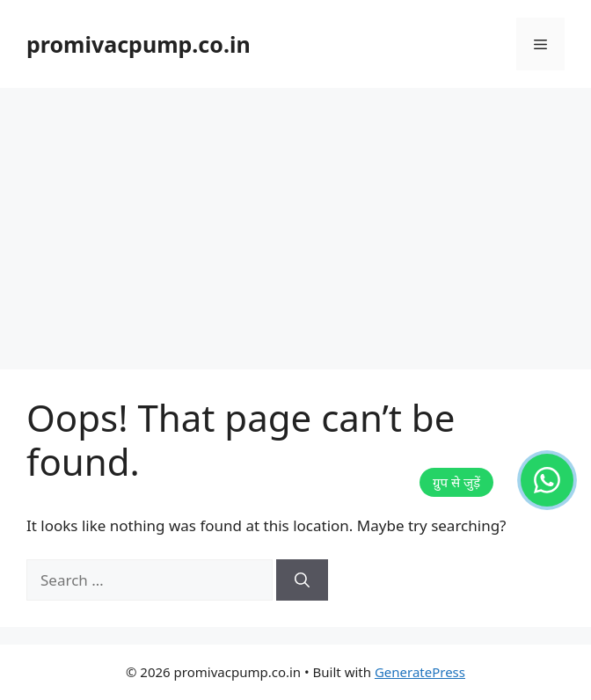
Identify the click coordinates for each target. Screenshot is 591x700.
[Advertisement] (295, 220)
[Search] (302, 580)
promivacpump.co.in (139, 44)
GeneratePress (420, 672)
